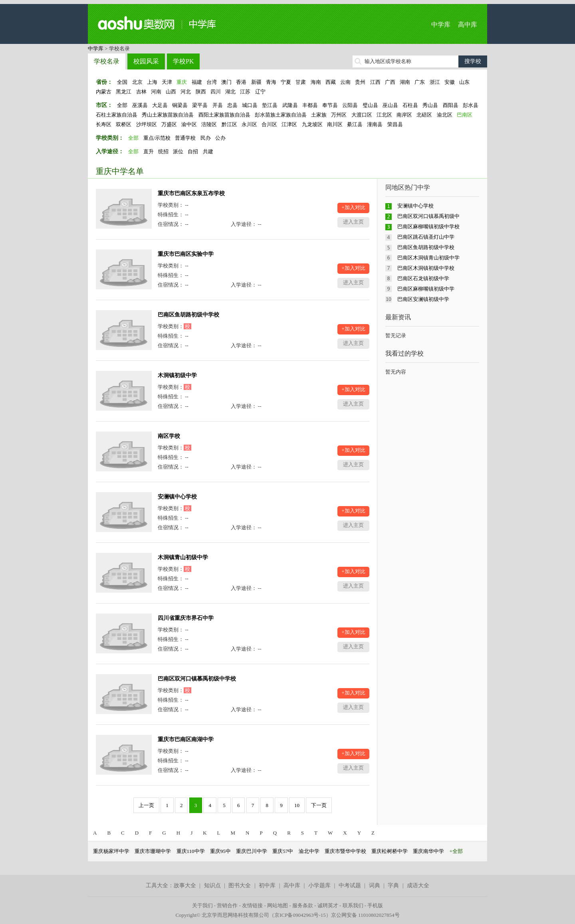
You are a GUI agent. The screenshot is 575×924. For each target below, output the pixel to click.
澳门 (226, 82)
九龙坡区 (312, 124)
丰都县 (310, 105)
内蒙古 (104, 92)
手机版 (375, 905)
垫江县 (270, 105)
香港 (241, 82)
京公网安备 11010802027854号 (365, 915)
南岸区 (404, 115)
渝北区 (445, 115)
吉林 (141, 92)
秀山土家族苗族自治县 (168, 115)
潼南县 (375, 124)
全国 (122, 82)
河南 (156, 92)
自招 (193, 151)
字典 (393, 885)
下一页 (319, 805)
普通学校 (185, 138)
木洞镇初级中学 (177, 375)
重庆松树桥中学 (390, 851)
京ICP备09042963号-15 (300, 915)
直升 (149, 151)
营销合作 (227, 905)
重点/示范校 (157, 138)
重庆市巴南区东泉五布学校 (191, 193)
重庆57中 (283, 851)
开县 (218, 105)
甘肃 (301, 82)
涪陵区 (209, 124)
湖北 (230, 92)
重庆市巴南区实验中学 (186, 254)
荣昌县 (395, 124)
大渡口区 (362, 115)
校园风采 (146, 61)
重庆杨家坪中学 (111, 851)
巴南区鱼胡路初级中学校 (188, 315)
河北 (186, 92)
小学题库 (319, 885)
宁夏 (286, 82)
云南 (345, 82)
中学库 (441, 25)
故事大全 (185, 885)
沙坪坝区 (147, 124)
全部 (122, 105)
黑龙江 (124, 92)
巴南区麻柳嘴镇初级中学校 (428, 227)
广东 (420, 82)
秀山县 (430, 105)
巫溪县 (140, 105)
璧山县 (370, 105)
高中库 (468, 25)
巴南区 (465, 115)
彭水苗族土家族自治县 (281, 115)
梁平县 (200, 105)
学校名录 (107, 61)
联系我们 (353, 905)
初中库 (267, 885)
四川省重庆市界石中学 (186, 618)
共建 (208, 151)
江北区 (384, 115)
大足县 (160, 105)
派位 (178, 151)
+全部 (456, 851)
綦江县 (355, 124)
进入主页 (353, 222)
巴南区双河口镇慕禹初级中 (428, 216)
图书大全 (240, 885)
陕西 (201, 92)
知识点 (212, 885)
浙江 (435, 82)
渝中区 (189, 124)
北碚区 (424, 115)
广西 (390, 82)
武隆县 (290, 105)
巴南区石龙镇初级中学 (423, 278)
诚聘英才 (328, 905)
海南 (316, 82)
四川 (216, 92)
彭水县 (471, 105)
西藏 (331, 82)
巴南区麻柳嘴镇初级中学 (426, 289)
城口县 (250, 105)
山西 (171, 92)
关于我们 (202, 905)
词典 (375, 885)
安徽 (450, 82)
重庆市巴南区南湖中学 (186, 739)
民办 (206, 138)
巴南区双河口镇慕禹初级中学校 (197, 679)
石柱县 (410, 105)
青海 (271, 82)
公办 (220, 138)
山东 (464, 82)
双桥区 (124, 124)
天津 (167, 82)
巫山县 (390, 105)
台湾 (212, 82)
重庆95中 (220, 851)
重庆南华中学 (428, 851)
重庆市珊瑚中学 (153, 851)
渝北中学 (309, 851)
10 (297, 805)
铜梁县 (180, 105)
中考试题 (350, 885)
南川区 (335, 124)
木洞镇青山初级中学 (183, 557)
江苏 (245, 92)
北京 (137, 82)
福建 (197, 82)
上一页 (146, 805)
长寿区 (104, 124)
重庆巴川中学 (252, 851)
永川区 (249, 124)
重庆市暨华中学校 (345, 851)
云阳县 (350, 105)
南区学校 (169, 436)
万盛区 (169, 124)
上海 (152, 82)
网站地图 (278, 905)
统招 (163, 151)
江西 (375, 82)
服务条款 (303, 905)
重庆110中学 (191, 851)
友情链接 (252, 905)
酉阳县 (451, 105)
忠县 (232, 105)
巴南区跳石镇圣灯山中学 (426, 237)
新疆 (256, 82)
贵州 (360, 82)
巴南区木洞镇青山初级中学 (428, 258)
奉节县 (330, 105)
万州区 (339, 115)
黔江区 (229, 124)
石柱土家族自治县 (117, 115)
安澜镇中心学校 (177, 497)
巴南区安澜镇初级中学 (423, 299)
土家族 (319, 115)
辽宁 (260, 92)
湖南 (405, 82)
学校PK (183, 61)
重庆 (182, 82)
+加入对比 (353, 207)
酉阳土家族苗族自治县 (224, 115)
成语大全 (418, 885)
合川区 (269, 124)
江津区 (289, 124)
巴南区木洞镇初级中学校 (426, 268)
